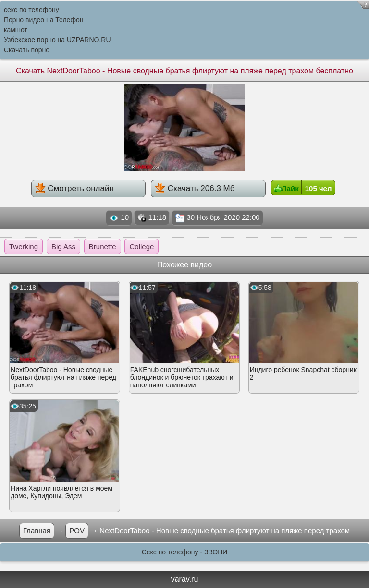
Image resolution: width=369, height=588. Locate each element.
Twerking (24, 246)
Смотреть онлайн (74, 188)
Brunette (103, 246)
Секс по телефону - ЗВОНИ (185, 552)
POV (77, 531)
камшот (16, 30)
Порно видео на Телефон (43, 20)
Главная (37, 531)
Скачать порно (27, 50)
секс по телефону (31, 10)
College (141, 246)
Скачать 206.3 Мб (195, 188)
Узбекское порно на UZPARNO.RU (57, 40)
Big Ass (63, 246)
